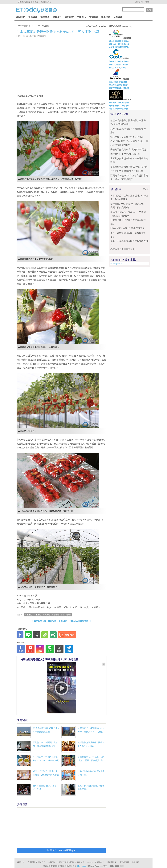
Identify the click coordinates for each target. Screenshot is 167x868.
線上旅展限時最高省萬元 (119, 41)
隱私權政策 (112, 862)
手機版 (36, 2)
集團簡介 (52, 862)
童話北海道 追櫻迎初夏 (118, 82)
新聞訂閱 (139, 2)
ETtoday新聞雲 (24, 2)
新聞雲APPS (46, 2)
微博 (147, 2)
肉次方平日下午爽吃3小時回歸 (125, 154)
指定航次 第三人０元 (117, 68)
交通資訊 (81, 17)
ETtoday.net (81, 866)
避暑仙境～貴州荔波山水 (119, 44)
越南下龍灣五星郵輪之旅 (119, 106)
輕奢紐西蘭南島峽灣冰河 (119, 88)
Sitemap (91, 862)
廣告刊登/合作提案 (66, 862)
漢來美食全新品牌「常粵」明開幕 (127, 137)
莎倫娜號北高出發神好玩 (119, 62)
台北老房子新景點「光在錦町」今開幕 (129, 167)
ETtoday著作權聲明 (79, 621)
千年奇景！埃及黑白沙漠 (119, 103)
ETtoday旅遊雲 (116, 264)
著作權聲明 (124, 862)
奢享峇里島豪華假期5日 (118, 109)
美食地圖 (93, 17)
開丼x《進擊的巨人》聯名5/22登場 (127, 228)
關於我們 (42, 862)
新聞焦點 (21, 17)
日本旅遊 (118, 17)
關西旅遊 (46, 615)
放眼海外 (57, 17)
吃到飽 (69, 615)
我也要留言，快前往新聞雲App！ (61, 850)
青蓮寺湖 (55, 615)
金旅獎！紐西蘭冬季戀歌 (119, 47)
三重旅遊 (37, 615)
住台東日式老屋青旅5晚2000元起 (127, 171)
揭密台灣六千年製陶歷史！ (124, 249)
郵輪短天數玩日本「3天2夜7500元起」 (130, 150)
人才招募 (31, 862)
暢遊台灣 (45, 17)
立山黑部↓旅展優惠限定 (118, 85)
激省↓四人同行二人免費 (118, 65)
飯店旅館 (69, 17)
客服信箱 (81, 862)
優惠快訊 (106, 17)
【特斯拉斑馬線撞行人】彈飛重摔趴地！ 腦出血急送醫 (48, 659)
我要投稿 (21, 862)
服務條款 (101, 862)
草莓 (63, 615)
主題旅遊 (33, 17)
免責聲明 (136, 862)
